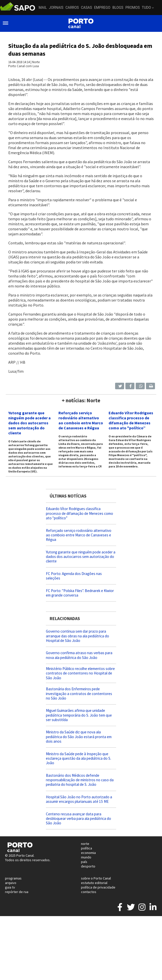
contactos (89, 892)
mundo (86, 857)
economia (88, 853)
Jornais (56, 8)
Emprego (102, 8)
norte (85, 844)
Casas (87, 8)
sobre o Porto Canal (96, 878)
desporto (88, 866)
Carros (72, 8)
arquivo (11, 883)
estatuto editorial (94, 883)
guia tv (10, 887)
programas (13, 878)
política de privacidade (98, 887)
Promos (133, 8)
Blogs (118, 8)
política (87, 848)
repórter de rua (17, 892)
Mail (43, 8)
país (84, 862)
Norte (36, 62)
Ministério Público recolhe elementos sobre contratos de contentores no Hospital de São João (80, 673)
